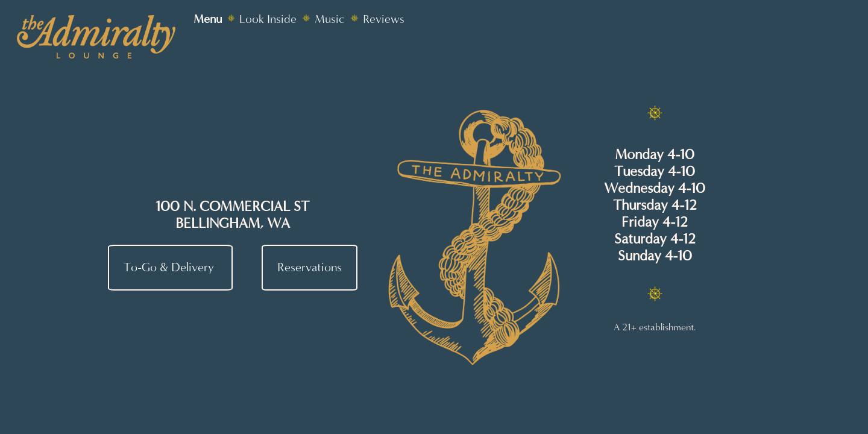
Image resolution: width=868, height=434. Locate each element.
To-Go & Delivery (170, 268)
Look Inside (268, 19)
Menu (208, 19)
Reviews (384, 19)
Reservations (310, 268)
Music (330, 19)
